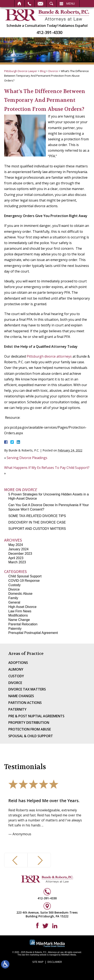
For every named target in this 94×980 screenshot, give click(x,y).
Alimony (16, 669)
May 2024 (16, 545)
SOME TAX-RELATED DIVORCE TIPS (37, 516)
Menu (71, 4)
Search (51, 4)
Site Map (38, 962)
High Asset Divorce (22, 607)
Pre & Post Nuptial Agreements (36, 716)
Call (29, 4)
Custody (14, 585)
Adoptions (18, 663)
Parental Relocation (23, 624)
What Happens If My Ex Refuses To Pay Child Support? (47, 468)
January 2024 (18, 549)
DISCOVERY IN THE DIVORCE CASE (37, 522)
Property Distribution (29, 723)
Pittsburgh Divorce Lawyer (21, 71)
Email (40, 4)
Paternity (15, 629)
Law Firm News (20, 611)
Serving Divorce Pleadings (27, 458)
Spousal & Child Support (31, 736)
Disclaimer (55, 962)
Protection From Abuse (30, 729)
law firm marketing (30, 955)
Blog (43, 71)
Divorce (53, 71)
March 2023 (17, 562)
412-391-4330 (49, 32)
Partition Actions (25, 703)
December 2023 (20, 554)
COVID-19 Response (24, 581)
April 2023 (16, 558)
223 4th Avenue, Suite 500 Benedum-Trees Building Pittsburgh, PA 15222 (47, 914)
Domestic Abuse (20, 594)
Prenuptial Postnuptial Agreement (33, 633)
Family (13, 598)
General (14, 602)
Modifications (18, 615)
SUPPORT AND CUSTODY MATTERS (37, 529)
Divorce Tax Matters (27, 689)
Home (19, 4)
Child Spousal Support (25, 576)
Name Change (19, 620)
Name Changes (21, 696)
